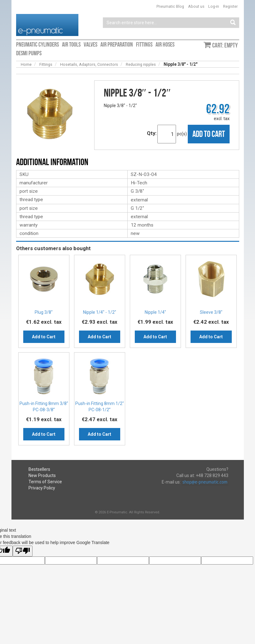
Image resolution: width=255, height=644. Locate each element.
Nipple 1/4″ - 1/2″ (100, 312)
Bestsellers (39, 469)
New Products (42, 475)
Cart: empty (225, 45)
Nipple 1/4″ (155, 312)
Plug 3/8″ (44, 312)
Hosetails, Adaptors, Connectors (89, 64)
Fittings (46, 64)
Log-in (214, 6)
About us (196, 6)
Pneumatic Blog (170, 6)
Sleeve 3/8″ (211, 312)
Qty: (152, 133)
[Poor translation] (23, 551)
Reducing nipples (141, 64)
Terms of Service (45, 482)
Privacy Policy (42, 488)
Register (230, 6)
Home (26, 64)
